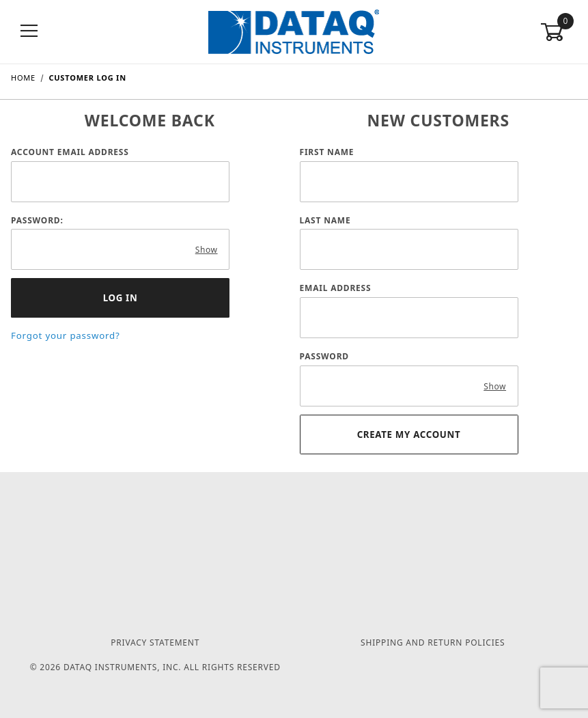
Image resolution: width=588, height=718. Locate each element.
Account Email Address (70, 152)
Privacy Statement (155, 643)
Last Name (325, 220)
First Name (327, 152)
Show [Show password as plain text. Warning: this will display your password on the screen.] (207, 250)
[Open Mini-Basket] (559, 32)
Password (324, 356)
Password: (37, 220)
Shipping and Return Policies (433, 643)
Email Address (336, 288)
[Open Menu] (29, 32)
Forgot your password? (66, 335)
